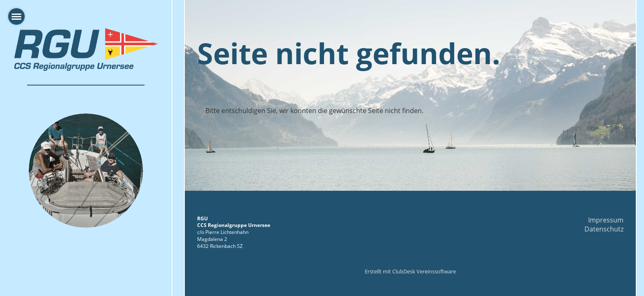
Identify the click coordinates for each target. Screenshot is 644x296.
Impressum (606, 220)
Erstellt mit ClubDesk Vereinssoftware (410, 271)
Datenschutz (604, 229)
